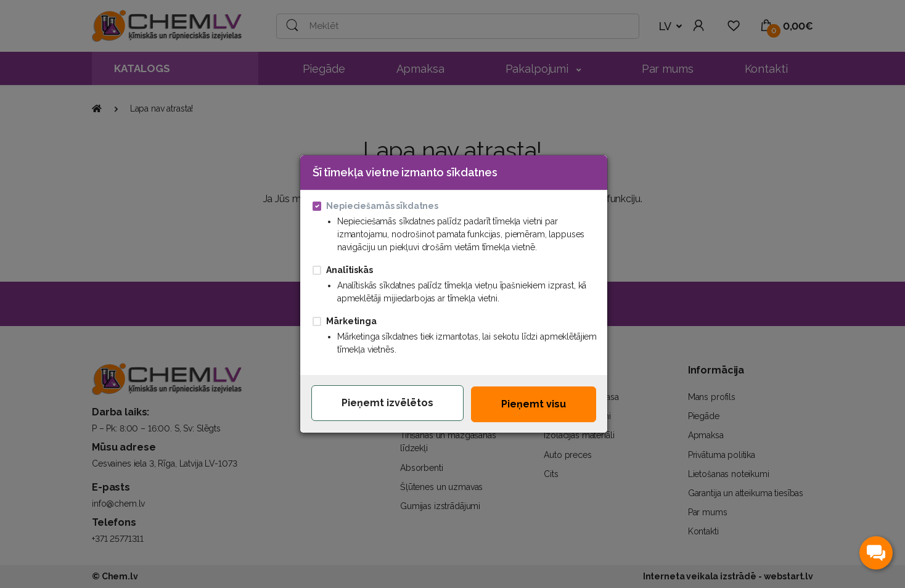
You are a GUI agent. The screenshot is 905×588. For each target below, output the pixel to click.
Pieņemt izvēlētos (387, 403)
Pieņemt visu (534, 404)
